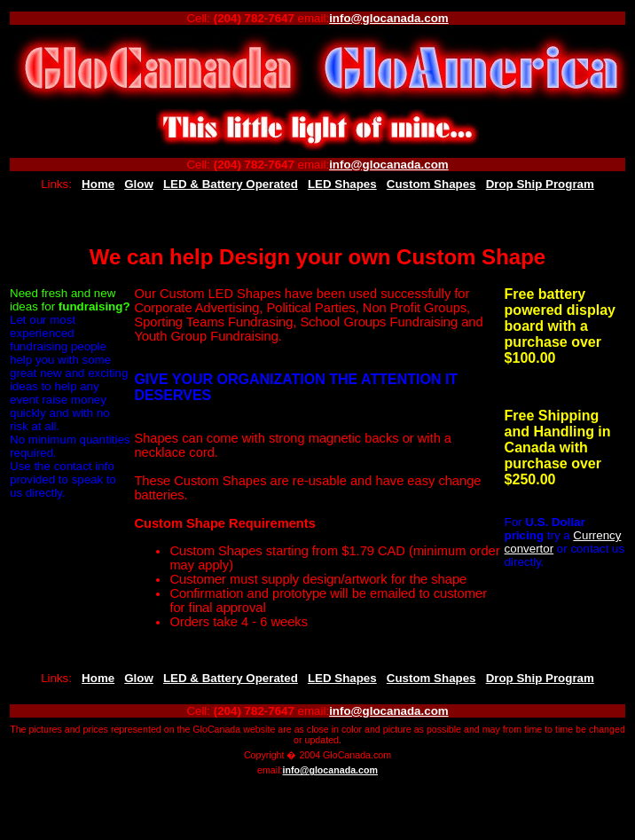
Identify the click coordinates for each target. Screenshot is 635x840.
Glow (139, 184)
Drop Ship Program (540, 184)
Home (98, 184)
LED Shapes (342, 184)
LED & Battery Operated (231, 184)
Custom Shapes (431, 184)
